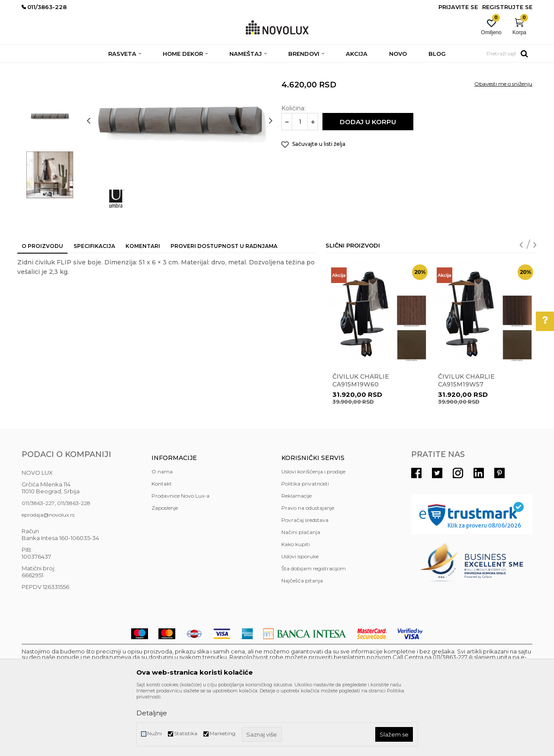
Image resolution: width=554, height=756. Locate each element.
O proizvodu (42, 309)
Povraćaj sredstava (305, 583)
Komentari (143, 309)
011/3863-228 (74, 566)
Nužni (155, 733)
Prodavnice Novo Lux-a (180, 558)
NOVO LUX (36, 68)
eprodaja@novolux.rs (48, 577)
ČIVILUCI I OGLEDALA (149, 68)
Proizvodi (68, 68)
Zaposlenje (165, 571)
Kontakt (162, 546)
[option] (50, 120)
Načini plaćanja (301, 595)
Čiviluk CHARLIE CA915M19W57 (466, 443)
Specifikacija (94, 309)
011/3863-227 (38, 566)
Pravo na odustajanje (308, 571)
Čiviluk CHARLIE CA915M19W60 (361, 443)
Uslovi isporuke (300, 619)
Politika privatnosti (305, 546)
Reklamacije (296, 558)
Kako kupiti (296, 607)
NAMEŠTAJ (100, 68)
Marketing (222, 733)
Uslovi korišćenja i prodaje (313, 534)
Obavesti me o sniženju (503, 146)
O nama (162, 534)
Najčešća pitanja (302, 643)
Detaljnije (152, 713)
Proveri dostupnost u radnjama (224, 309)
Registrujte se (507, 7)
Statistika (186, 733)
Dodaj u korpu (368, 185)
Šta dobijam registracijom (314, 631)
